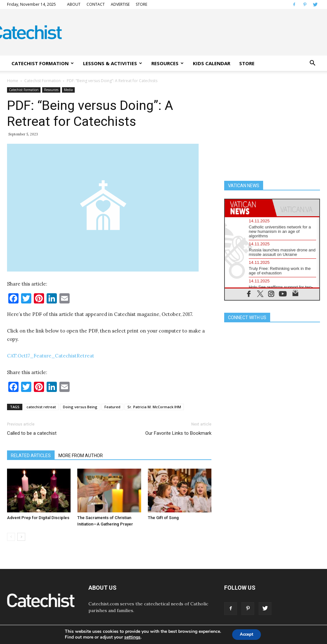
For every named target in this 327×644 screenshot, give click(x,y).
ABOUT (74, 4)
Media (68, 90)
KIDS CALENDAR (212, 63)
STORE (141, 4)
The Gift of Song (163, 518)
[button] (312, 63)
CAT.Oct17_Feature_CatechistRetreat (51, 356)
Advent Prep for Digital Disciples (38, 518)
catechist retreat (41, 407)
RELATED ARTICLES (31, 456)
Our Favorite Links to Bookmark (178, 433)
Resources (51, 90)
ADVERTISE (120, 4)
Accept (247, 634)
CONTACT (96, 4)
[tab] (248, 208)
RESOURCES (167, 63)
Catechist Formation (42, 81)
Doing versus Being (80, 407)
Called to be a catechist (32, 433)
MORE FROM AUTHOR (81, 456)
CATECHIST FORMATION (43, 63)
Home (13, 81)
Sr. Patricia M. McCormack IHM (154, 407)
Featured (112, 407)
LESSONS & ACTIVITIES (113, 63)
